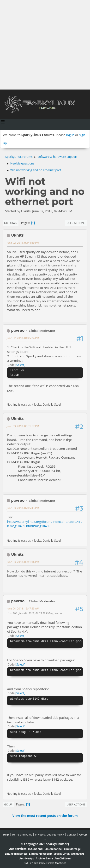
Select (20, 365)
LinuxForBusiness (16, 854)
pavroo (18, 330)
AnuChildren (63, 858)
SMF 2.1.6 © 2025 (34, 863)
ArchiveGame (44, 858)
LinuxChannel (54, 849)
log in (70, 135)
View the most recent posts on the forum (45, 816)
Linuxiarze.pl (72, 849)
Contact (72, 834)
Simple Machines (56, 863)
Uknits (17, 235)
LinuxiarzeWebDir (41, 854)
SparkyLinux (62, 854)
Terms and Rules (22, 834)
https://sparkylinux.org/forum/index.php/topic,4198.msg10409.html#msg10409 (45, 524)
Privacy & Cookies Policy (49, 834)
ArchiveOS (78, 854)
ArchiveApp (27, 858)
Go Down (11, 223)
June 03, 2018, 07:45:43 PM (23, 508)
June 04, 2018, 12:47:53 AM (23, 608)
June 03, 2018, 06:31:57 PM (23, 426)
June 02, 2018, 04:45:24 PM (23, 338)
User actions (76, 223)
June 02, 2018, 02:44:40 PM (23, 243)
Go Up (8, 804)
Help (6, 834)
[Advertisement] (45, 45)
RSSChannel (36, 849)
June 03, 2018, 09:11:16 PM (23, 562)
